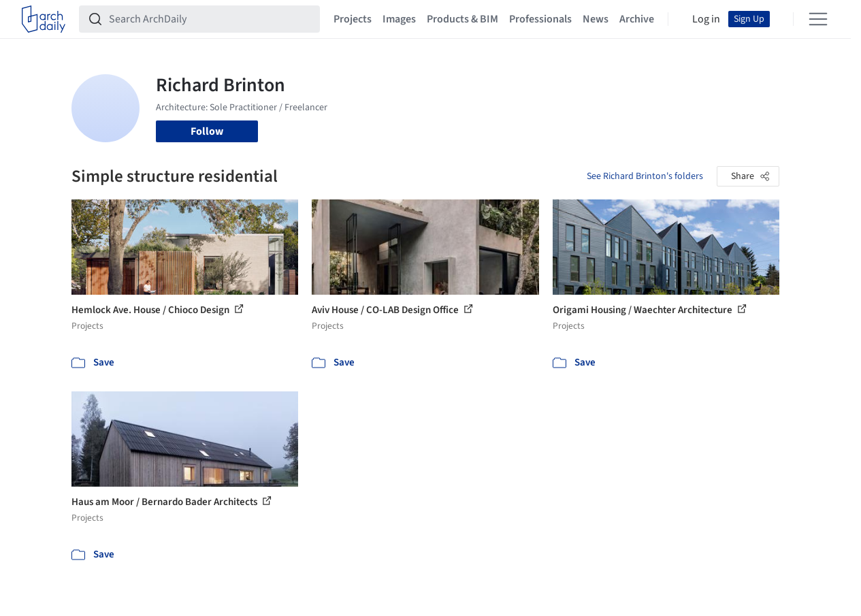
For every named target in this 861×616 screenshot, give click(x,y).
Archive (637, 19)
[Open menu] (818, 19)
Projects (353, 19)
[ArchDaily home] (44, 19)
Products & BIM (462, 19)
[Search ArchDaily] (210, 19)
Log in (706, 19)
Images (399, 19)
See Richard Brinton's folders (645, 176)
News (596, 19)
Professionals (540, 19)
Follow (207, 131)
